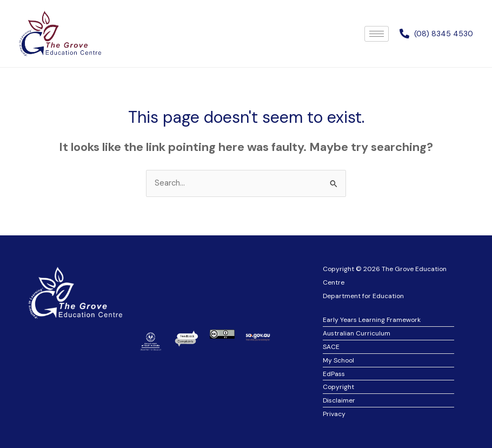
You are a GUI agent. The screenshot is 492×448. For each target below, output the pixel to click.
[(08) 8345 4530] (404, 34)
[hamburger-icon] (377, 34)
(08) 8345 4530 (444, 34)
